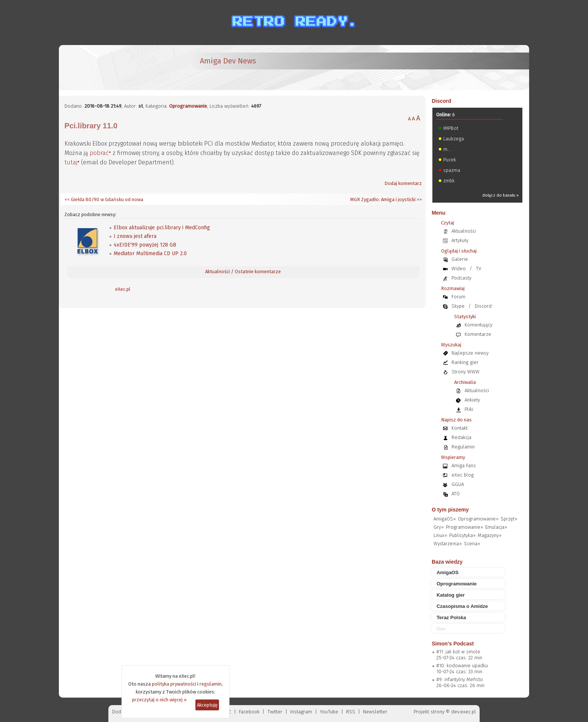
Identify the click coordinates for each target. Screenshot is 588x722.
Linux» (440, 535)
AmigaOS (448, 572)
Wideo (459, 268)
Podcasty (461, 278)
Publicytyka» (462, 535)
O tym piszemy (450, 510)
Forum (458, 297)
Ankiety (472, 400)
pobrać (99, 153)
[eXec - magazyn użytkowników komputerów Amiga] (104, 68)
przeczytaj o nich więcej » (159, 700)
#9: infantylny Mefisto (460, 679)
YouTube (329, 712)
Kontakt (460, 428)
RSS (351, 712)
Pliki (469, 409)
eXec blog (463, 475)
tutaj (71, 162)
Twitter (275, 712)
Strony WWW (466, 372)
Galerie (460, 259)
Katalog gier (451, 595)
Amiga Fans (464, 466)
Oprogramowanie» (478, 519)
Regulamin (463, 447)
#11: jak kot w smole (458, 652)
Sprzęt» (509, 519)
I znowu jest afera (135, 236)
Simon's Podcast (453, 644)
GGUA (458, 484)
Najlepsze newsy (470, 353)
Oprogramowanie (188, 106)
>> (419, 199)
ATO (456, 494)
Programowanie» (464, 527)
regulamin (211, 684)
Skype (458, 306)
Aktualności (217, 272)
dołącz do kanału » (500, 195)
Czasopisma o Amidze (462, 606)
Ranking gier (465, 362)
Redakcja (461, 437)
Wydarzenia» (448, 544)
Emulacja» (496, 527)
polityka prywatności (174, 684)
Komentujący (478, 325)
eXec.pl (123, 289)
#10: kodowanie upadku (462, 666)
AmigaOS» (445, 519)
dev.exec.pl (463, 712)
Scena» (472, 544)
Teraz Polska (451, 617)
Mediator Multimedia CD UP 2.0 (150, 253)
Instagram (301, 712)
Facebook (249, 712)
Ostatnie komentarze (258, 272)
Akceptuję (207, 705)
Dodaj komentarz (403, 183)
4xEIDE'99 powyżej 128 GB (145, 245)
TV (478, 268)
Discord (441, 101)
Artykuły (460, 240)
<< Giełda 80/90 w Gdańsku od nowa (104, 199)
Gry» (439, 527)
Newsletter (375, 712)
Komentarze (478, 334)
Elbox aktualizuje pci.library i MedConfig (162, 228)
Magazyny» (490, 535)
